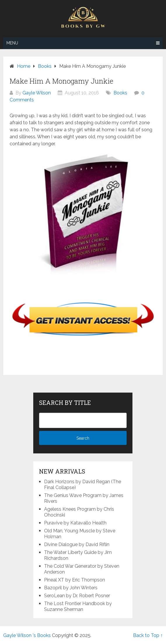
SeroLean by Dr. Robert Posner (77, 596)
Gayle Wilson (37, 93)
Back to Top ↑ (148, 635)
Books (120, 93)
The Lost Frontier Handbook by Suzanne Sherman (78, 606)
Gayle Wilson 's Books (27, 635)
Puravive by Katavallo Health (75, 523)
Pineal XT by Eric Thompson (75, 580)
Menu (12, 43)
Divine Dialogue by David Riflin (77, 544)
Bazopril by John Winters (71, 588)
